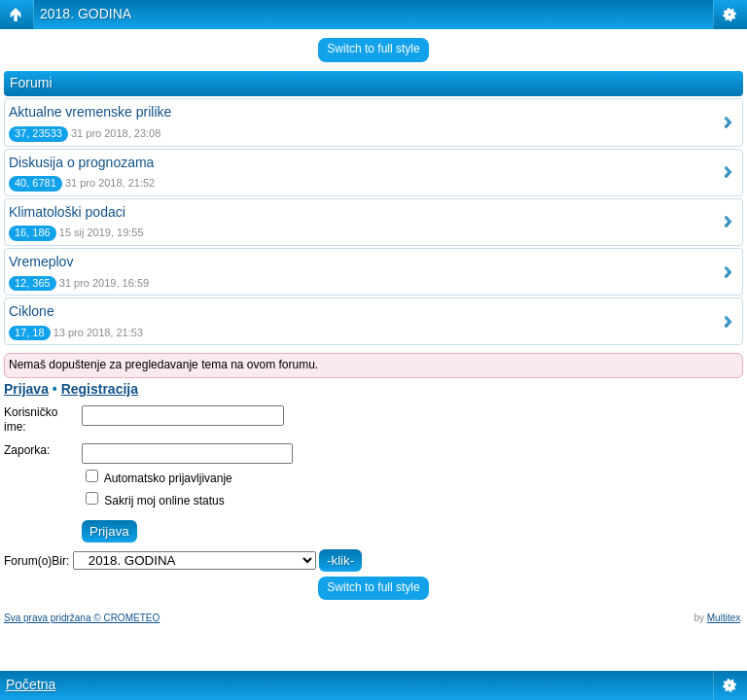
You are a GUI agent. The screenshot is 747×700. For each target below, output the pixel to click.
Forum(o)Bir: (36, 561)
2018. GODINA (86, 14)
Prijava (26, 389)
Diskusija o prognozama (81, 162)
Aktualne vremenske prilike (90, 112)
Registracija (100, 389)
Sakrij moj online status (155, 501)
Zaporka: (27, 450)
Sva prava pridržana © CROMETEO (82, 618)
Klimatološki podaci (67, 212)
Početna (31, 684)
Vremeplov (41, 262)
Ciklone (32, 311)
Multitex (724, 618)
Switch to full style (373, 49)
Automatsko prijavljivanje (159, 478)
